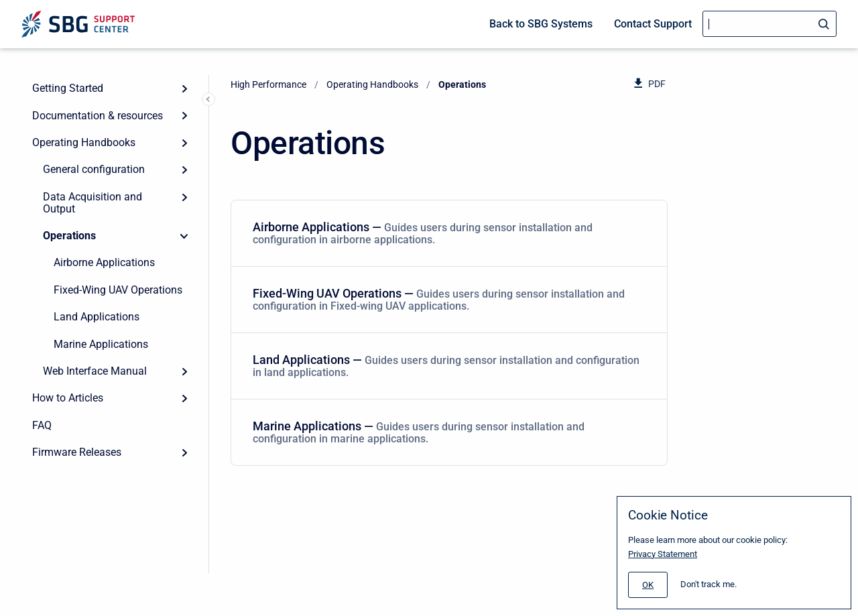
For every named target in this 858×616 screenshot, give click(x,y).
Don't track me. (709, 584)
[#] (648, 585)
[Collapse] (184, 236)
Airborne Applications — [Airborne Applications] (446, 233)
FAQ (42, 425)
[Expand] (184, 88)
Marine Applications (101, 344)
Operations (69, 236)
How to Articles (68, 398)
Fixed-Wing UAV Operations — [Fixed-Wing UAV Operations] (446, 299)
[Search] (770, 24)
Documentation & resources (98, 116)
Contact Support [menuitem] (653, 24)
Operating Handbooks (84, 142)
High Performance (268, 84)
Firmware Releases (77, 452)
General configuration (94, 169)
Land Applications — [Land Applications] (446, 366)
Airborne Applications (104, 262)
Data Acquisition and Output (93, 203)
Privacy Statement (663, 554)
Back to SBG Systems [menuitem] (541, 24)
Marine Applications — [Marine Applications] (446, 432)
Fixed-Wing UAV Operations (118, 290)
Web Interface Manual (95, 371)
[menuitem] (449, 234)
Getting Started (68, 88)
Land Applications (97, 317)
